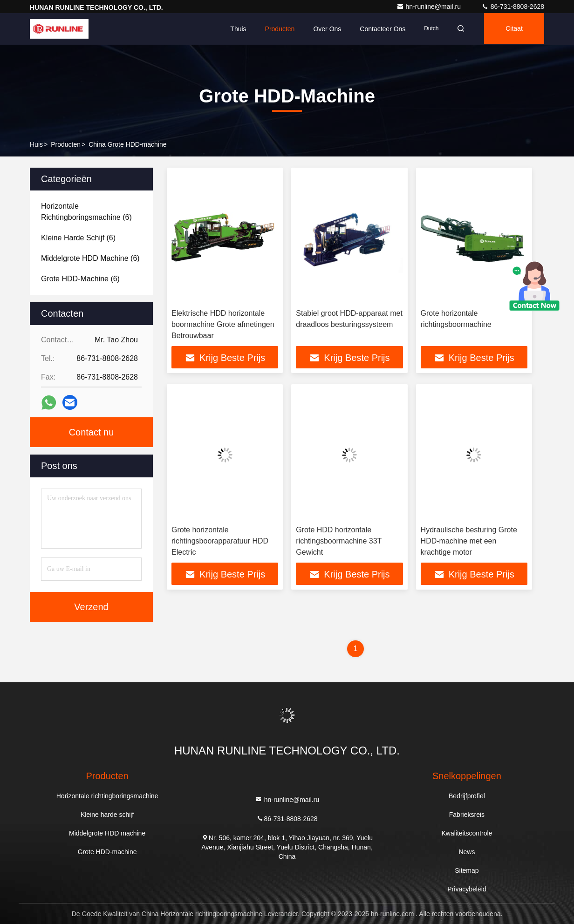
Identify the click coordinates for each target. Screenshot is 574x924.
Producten (277, 29)
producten (66, 144)
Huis (36, 144)
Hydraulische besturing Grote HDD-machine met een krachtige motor (469, 541)
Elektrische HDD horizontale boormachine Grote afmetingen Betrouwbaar (223, 324)
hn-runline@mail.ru (430, 7)
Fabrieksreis (467, 815)
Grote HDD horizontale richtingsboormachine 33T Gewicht (339, 541)
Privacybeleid (467, 889)
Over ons (324, 29)
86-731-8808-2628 (513, 7)
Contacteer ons (380, 29)
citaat (513, 29)
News (467, 852)
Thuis (235, 29)
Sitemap (467, 870)
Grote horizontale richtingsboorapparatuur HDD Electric (220, 541)
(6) (86, 212)
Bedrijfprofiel (467, 796)
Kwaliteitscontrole (467, 833)
